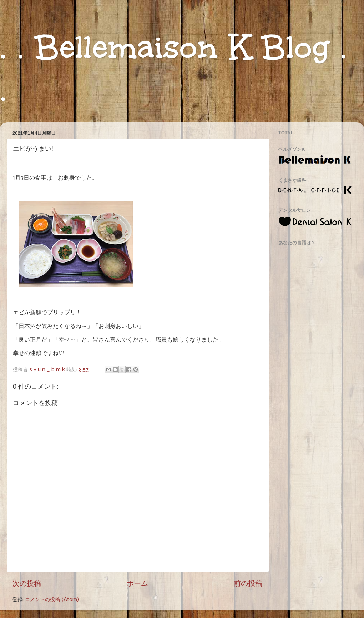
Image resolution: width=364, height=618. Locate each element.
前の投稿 (248, 584)
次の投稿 (27, 584)
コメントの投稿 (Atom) (52, 600)
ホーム (137, 584)
